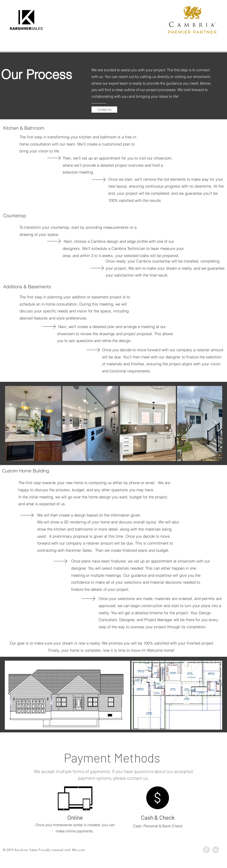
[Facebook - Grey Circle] (206, 850)
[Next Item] (214, 423)
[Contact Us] (104, 110)
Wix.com (79, 850)
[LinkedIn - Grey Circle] (216, 850)
